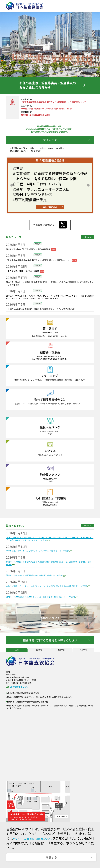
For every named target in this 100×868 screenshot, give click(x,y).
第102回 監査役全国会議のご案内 (35, 118)
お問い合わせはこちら (19, 694)
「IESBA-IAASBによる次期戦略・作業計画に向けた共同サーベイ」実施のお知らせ (40, 314)
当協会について (50, 623)
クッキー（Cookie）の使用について (38, 836)
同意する (51, 856)
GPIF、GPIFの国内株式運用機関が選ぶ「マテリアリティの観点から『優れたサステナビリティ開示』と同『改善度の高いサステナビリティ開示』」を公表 (50, 544)
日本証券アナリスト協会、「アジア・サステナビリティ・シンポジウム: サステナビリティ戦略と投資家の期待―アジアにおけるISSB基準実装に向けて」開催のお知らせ (50, 302)
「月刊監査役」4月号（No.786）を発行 (22, 276)
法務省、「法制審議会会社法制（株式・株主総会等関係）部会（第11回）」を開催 (40, 602)
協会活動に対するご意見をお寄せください (50, 646)
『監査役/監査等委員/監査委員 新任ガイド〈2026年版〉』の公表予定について (54, 105)
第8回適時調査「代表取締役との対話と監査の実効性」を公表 (47, 111)
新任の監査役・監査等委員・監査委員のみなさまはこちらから (47, 87)
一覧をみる (87, 242)
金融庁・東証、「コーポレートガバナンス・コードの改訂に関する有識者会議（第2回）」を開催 (46, 591)
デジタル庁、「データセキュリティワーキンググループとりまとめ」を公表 (37, 556)
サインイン (50, 144)
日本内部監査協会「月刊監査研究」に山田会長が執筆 (28, 254)
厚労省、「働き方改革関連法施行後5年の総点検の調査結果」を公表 (34, 581)
